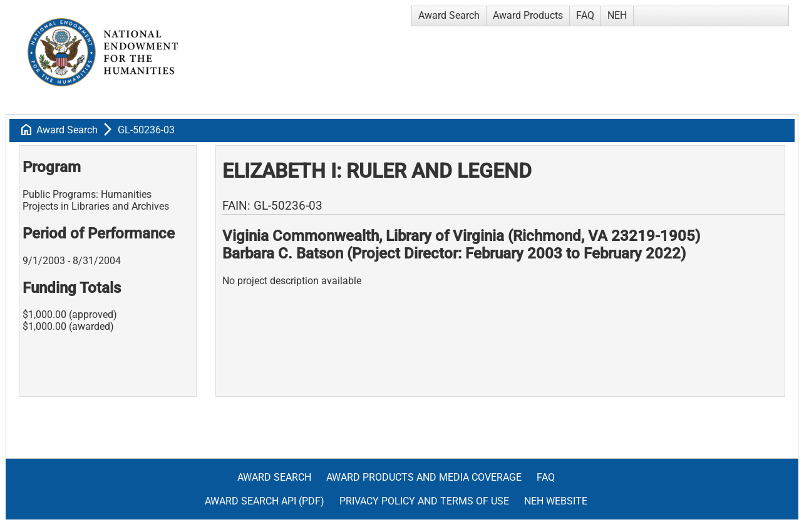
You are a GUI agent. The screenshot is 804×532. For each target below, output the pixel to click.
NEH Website (556, 501)
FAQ (585, 15)
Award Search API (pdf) (265, 501)
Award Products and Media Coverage (424, 477)
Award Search (449, 15)
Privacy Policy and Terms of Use (424, 501)
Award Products (528, 15)
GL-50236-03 (146, 130)
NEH (617, 15)
